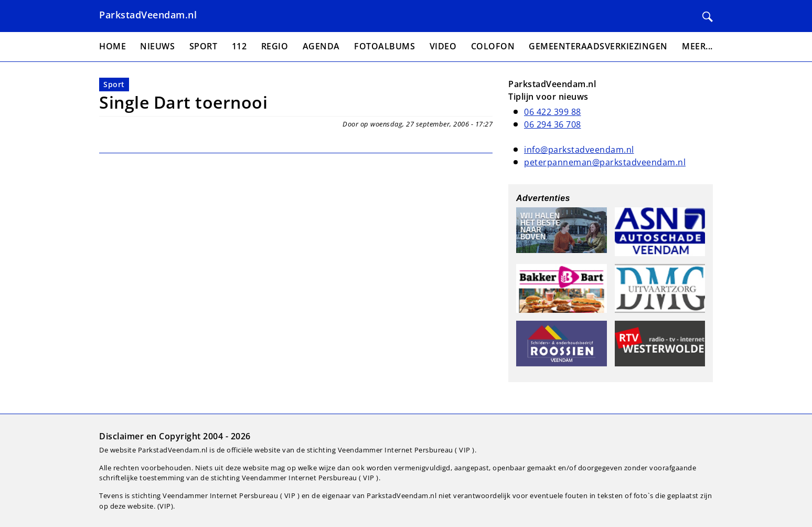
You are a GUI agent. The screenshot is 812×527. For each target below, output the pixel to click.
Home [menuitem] (113, 46)
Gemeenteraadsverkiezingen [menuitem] (598, 46)
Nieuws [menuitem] (157, 46)
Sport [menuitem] (204, 46)
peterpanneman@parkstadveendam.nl (605, 162)
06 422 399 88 (553, 112)
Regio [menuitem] (275, 46)
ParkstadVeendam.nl (148, 15)
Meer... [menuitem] (697, 46)
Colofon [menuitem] (493, 46)
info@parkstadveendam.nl (579, 150)
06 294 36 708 (553, 124)
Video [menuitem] (443, 46)
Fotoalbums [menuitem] (384, 46)
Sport (114, 84)
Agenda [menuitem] (321, 46)
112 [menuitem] (239, 46)
